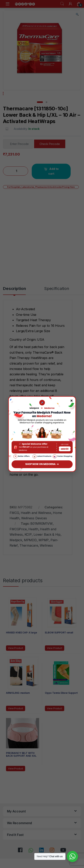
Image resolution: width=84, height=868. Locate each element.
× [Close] (71, 401)
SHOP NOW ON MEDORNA (42, 464)
